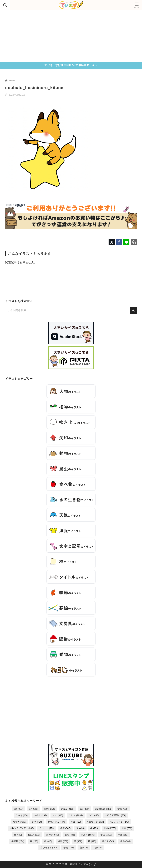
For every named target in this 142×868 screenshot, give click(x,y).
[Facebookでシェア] (119, 242)
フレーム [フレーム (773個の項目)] (47, 828)
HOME (10, 80)
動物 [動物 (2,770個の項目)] (110, 828)
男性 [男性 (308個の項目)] (125, 841)
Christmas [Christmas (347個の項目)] (103, 809)
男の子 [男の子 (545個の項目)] (108, 841)
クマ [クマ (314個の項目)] (37, 822)
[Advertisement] (71, 36)
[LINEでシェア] (126, 242)
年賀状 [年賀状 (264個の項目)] (18, 841)
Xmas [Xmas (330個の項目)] (122, 809)
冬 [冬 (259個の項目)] (94, 828)
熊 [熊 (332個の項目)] (78, 841)
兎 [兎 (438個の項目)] (80, 828)
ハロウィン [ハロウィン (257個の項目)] (95, 822)
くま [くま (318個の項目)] (58, 815)
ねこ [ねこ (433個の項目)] (94, 815)
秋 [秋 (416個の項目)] (84, 848)
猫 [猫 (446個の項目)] (92, 841)
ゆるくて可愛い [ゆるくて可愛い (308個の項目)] (116, 815)
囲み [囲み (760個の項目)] (127, 828)
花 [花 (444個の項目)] (97, 848)
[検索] (133, 310)
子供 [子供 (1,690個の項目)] (106, 835)
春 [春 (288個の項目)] (34, 841)
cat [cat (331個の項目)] (85, 809)
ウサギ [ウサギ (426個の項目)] (19, 822)
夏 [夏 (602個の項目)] (18, 835)
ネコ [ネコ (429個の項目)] (76, 822)
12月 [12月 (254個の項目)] (49, 809)
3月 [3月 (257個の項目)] (18, 809)
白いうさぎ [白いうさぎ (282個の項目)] (49, 848)
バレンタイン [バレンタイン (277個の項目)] (119, 822)
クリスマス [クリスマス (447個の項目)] (56, 822)
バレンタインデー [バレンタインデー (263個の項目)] (22, 828)
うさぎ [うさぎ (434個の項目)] (22, 815)
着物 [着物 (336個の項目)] (69, 848)
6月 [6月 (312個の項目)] (34, 809)
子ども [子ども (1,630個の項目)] (88, 835)
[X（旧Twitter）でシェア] (112, 242)
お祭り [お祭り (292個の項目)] (40, 815)
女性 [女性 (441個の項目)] (70, 835)
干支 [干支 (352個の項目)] (123, 835)
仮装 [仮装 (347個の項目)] (65, 828)
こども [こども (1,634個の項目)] (76, 815)
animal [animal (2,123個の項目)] (68, 809)
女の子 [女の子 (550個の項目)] (52, 835)
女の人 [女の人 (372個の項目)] (34, 835)
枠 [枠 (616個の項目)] (48, 841)
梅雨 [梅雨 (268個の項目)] (63, 841)
